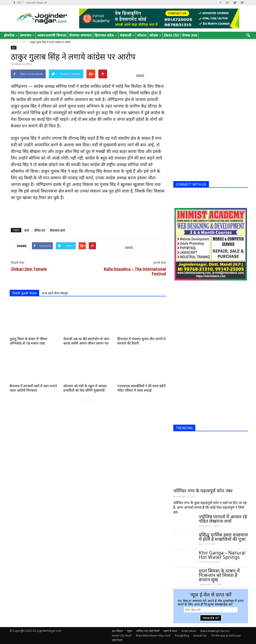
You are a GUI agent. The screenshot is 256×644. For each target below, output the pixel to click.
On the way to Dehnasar (226, 636)
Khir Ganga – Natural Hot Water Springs (222, 555)
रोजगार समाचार (80, 35)
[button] (248, 35)
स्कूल (130, 631)
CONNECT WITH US (191, 184)
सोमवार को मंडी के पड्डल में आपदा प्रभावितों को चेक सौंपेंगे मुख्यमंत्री (85, 388)
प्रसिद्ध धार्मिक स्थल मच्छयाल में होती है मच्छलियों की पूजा (223, 537)
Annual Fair (200, 636)
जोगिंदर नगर (39, 230)
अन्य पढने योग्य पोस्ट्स (55, 293)
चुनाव (27, 230)
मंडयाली (127, 35)
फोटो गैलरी (117, 640)
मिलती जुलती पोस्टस (24, 293)
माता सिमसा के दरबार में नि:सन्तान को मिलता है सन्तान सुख (219, 575)
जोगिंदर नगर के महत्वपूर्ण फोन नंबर (203, 491)
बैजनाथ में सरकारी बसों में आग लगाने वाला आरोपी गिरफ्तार (33, 388)
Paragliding (182, 636)
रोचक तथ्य (190, 35)
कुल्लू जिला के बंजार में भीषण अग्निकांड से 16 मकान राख (28, 341)
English (172, 35)
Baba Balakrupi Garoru (215, 631)
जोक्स (155, 35)
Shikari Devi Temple (29, 269)
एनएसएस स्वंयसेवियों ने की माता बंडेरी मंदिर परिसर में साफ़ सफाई (141, 388)
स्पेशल (142, 35)
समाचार (27, 35)
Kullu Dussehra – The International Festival (135, 271)
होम (14, 48)
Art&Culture (189, 631)
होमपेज (11, 35)
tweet (140, 75)
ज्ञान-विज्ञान (117, 631)
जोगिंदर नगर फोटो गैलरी (148, 631)
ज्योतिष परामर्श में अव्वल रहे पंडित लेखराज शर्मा (223, 519)
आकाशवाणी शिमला (52, 35)
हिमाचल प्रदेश (106, 35)
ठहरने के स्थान (170, 631)
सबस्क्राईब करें (211, 618)
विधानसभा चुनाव (57, 230)
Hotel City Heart (122, 636)
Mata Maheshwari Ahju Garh (153, 636)
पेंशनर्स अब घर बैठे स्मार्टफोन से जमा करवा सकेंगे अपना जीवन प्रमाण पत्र (86, 341)
